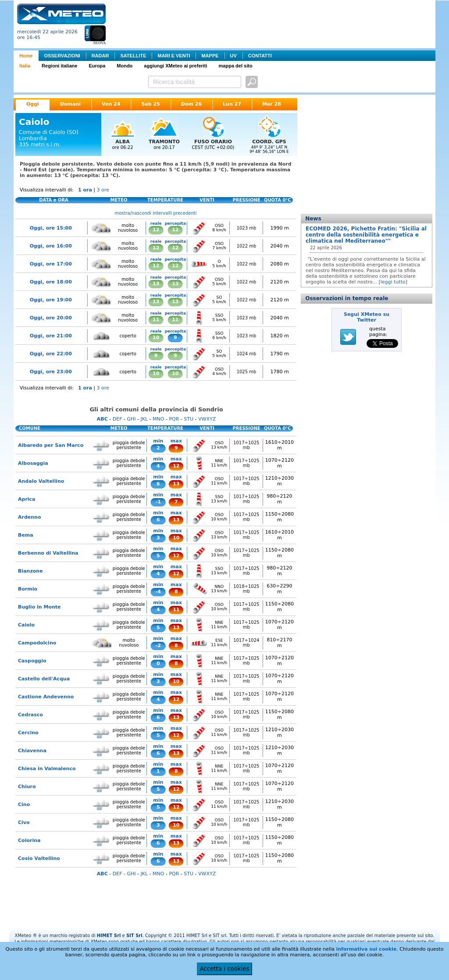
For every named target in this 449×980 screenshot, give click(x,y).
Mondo (125, 66)
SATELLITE (133, 56)
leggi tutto (393, 282)
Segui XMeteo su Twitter (367, 317)
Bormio (28, 589)
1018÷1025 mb (246, 589)
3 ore (103, 190)
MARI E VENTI (174, 56)
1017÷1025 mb (246, 445)
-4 (158, 592)
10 (156, 338)
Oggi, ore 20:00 (51, 318)
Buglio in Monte (39, 607)
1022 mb (247, 246)
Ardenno (30, 517)
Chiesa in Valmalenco (47, 769)
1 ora (85, 190)
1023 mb (247, 228)
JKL (144, 419)
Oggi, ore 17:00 (51, 264)
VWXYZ (207, 419)
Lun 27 (232, 104)
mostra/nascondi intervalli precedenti (156, 213)
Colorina (29, 840)
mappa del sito (236, 66)
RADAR (100, 56)
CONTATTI (260, 56)
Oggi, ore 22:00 (51, 354)
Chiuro (27, 787)
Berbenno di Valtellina (48, 553)
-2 (158, 646)
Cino (24, 805)
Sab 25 (150, 104)
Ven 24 (111, 104)
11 (156, 320)
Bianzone (30, 571)
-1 (158, 502)
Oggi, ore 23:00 (51, 372)
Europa (97, 66)
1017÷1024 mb (246, 643)
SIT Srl (134, 936)
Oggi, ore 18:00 (51, 282)
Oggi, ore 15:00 (51, 228)
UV (233, 56)
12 (156, 230)
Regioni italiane (59, 66)
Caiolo (26, 625)
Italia (25, 66)
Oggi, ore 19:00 (51, 300)
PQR (174, 419)
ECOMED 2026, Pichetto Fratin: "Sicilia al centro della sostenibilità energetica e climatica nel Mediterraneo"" (366, 235)
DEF (118, 419)
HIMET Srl (109, 936)
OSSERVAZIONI (62, 56)
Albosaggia (33, 463)
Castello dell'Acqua (44, 679)
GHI (131, 419)
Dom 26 (191, 104)
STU (189, 419)
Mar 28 (272, 104)
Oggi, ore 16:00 (51, 246)
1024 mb (247, 354)
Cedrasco (30, 715)
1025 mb (247, 372)
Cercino (28, 733)
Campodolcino (37, 643)
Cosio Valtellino (39, 858)
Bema (26, 535)
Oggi (33, 104)
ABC (102, 419)
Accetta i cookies (225, 969)
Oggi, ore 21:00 (51, 336)
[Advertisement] (272, 23)
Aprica (27, 499)
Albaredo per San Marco (51, 445)
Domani (70, 104)
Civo (24, 823)
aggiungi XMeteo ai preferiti (175, 66)
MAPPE (210, 56)
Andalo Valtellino (41, 481)
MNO (158, 419)
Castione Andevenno (46, 697)
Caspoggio (32, 661)
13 (156, 284)
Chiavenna (32, 751)
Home (26, 56)
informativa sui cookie (366, 949)
